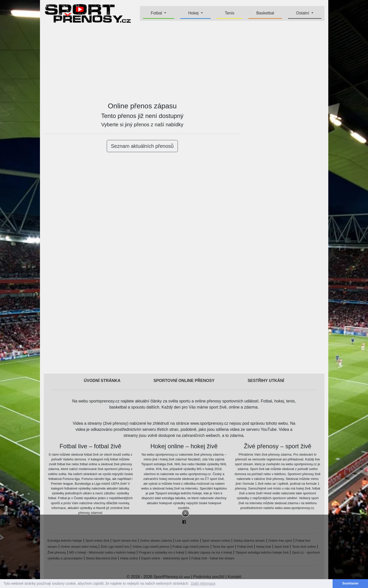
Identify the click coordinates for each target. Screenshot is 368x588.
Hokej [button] (194, 13)
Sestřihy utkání (266, 381)
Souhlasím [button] (350, 583)
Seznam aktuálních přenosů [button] (142, 146)
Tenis (230, 13)
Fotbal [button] (157, 13)
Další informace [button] (203, 583)
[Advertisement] (184, 62)
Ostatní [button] (303, 13)
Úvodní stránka (102, 381)
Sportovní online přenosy (184, 381)
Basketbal (265, 13)
